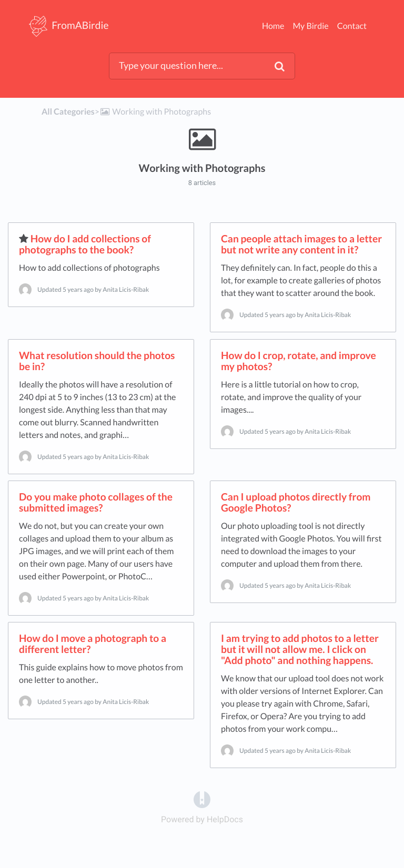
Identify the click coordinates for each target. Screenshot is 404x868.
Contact (352, 26)
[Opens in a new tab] (202, 799)
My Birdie (310, 26)
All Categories (68, 112)
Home (273, 26)
